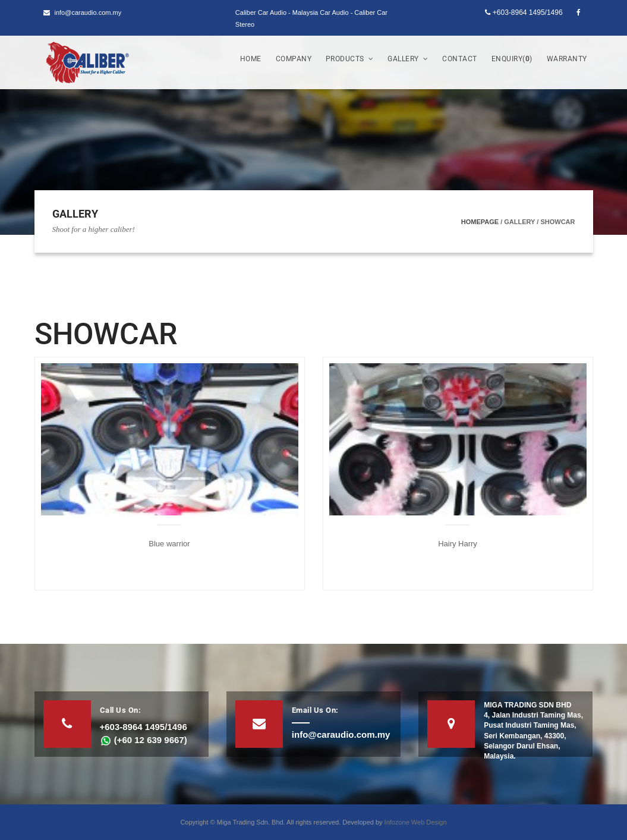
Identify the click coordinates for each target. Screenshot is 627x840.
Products (350, 59)
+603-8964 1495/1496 (524, 12)
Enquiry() (512, 59)
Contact (460, 59)
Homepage (480, 222)
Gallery (408, 59)
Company (294, 59)
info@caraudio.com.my (83, 12)
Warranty (567, 59)
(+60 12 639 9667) (144, 740)
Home (251, 59)
